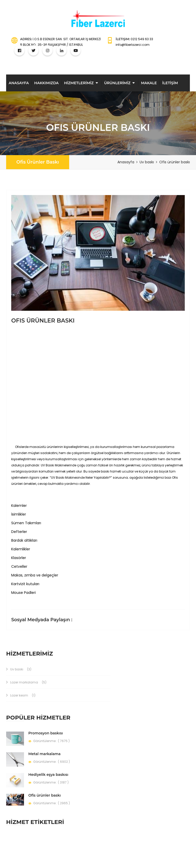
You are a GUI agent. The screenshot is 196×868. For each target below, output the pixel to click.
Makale (149, 83)
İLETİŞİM (170, 83)
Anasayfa (19, 83)
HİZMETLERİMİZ (79, 83)
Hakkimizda (46, 83)
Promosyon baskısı (46, 733)
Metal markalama (44, 754)
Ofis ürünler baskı (38, 162)
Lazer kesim (21, 695)
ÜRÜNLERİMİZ (117, 83)
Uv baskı (19, 669)
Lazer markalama (26, 682)
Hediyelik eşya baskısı (48, 775)
